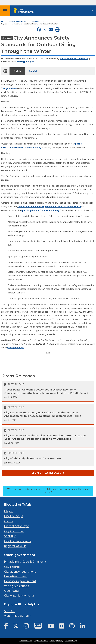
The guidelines (9, 88)
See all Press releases (48, 473)
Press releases (38, 21)
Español (33, 71)
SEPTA (8, 611)
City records (12, 567)
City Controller (14, 531)
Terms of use (26, 641)
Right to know (41, 641)
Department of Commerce (74, 59)
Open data (11, 591)
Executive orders (15, 576)
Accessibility (71, 641)
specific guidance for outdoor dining (40, 210)
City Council (12, 516)
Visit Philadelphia (16, 616)
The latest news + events (18, 21)
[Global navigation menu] (5, 11)
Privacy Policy (56, 641)
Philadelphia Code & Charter (24, 561)
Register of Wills (15, 546)
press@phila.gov (25, 62)
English (17, 71)
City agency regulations (20, 571)
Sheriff (9, 536)
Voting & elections (17, 586)
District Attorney (15, 526)
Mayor (8, 511)
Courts (9, 521)
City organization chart (20, 595)
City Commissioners (18, 541)
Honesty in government (20, 581)
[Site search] (92, 11)
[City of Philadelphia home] (24, 11)
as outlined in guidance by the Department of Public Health (50, 207)
